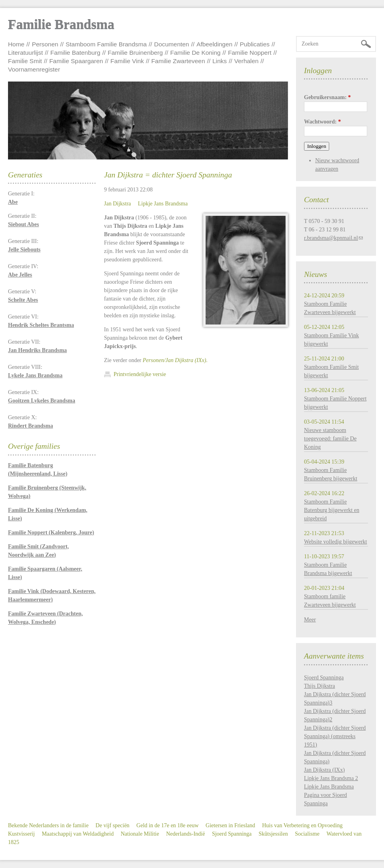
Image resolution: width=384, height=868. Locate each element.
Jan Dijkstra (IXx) (324, 770)
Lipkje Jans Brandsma (163, 204)
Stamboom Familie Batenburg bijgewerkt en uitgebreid (332, 510)
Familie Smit (25, 61)
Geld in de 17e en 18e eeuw (168, 825)
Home (16, 44)
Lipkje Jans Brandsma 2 (331, 778)
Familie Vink (127, 61)
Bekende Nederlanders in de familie (48, 825)
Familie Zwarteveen (178, 61)
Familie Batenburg (75, 53)
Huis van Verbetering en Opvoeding (302, 825)
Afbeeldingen (214, 44)
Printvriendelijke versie (140, 374)
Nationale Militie (140, 834)
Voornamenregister (34, 69)
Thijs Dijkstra (319, 686)
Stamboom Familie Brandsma (106, 44)
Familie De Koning (196, 53)
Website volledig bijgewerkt (336, 542)
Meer (310, 620)
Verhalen (247, 61)
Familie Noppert (250, 53)
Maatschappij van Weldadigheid (78, 834)
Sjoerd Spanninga (324, 678)
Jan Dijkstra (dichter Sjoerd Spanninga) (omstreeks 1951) (335, 736)
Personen (45, 44)
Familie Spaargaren (76, 61)
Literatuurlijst (25, 53)
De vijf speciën (113, 825)
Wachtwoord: (322, 122)
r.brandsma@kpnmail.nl (331, 238)
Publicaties (255, 44)
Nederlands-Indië (185, 834)
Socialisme (307, 834)
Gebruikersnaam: (327, 97)
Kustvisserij (21, 834)
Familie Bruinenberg (135, 53)
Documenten (171, 44)
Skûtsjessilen (273, 834)
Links (220, 61)
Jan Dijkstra (117, 204)
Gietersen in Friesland (230, 825)
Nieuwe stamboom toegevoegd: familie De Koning (330, 439)
